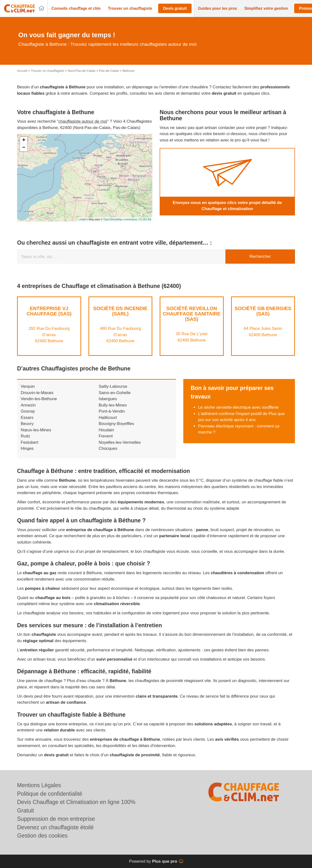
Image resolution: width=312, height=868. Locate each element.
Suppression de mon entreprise (56, 819)
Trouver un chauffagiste (48, 71)
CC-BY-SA (145, 219)
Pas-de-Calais (109, 71)
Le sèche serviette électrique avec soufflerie (238, 407)
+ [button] (24, 140)
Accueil (22, 71)
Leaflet (83, 219)
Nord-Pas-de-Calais (81, 71)
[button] (76, 9)
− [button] (24, 148)
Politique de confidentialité (50, 794)
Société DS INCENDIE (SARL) (120, 311)
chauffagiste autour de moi (83, 121)
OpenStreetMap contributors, (121, 219)
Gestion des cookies (42, 836)
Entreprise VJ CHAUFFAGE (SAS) (49, 311)
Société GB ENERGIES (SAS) (263, 311)
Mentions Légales (39, 785)
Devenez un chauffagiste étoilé (55, 827)
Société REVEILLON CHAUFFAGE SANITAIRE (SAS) (192, 314)
